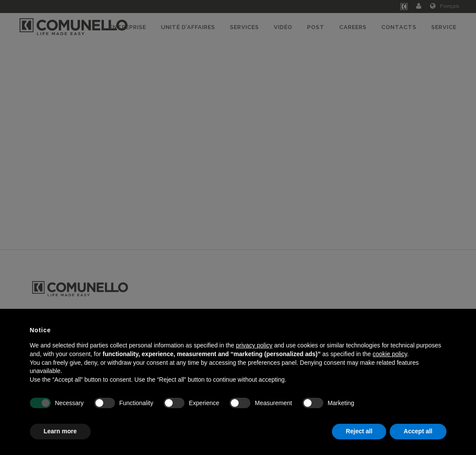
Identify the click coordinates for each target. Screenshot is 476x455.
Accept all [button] (418, 431)
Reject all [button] (359, 431)
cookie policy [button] (390, 354)
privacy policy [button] (254, 345)
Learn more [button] (60, 431)
